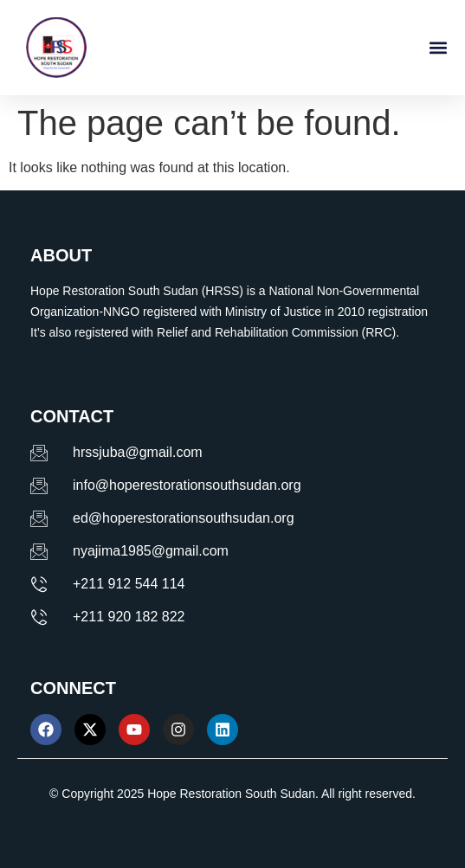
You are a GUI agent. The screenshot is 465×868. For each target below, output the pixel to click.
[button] (438, 48)
